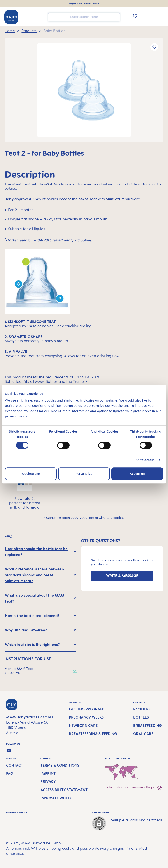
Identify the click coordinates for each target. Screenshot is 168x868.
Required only (31, 474)
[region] (84, 90)
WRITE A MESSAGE (122, 576)
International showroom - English (134, 788)
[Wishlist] (135, 16)
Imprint (48, 773)
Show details (145, 460)
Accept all (137, 474)
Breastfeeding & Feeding (93, 734)
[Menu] (36, 17)
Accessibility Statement (64, 790)
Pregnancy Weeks (86, 717)
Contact (15, 765)
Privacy (48, 781)
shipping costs (59, 848)
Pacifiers (142, 709)
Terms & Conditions (60, 765)
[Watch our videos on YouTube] (9, 751)
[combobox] (84, 17)
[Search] (115, 17)
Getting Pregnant (87, 709)
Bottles (141, 717)
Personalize (84, 474)
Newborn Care (83, 726)
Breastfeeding (148, 726)
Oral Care (143, 734)
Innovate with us (57, 798)
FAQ (10, 773)
